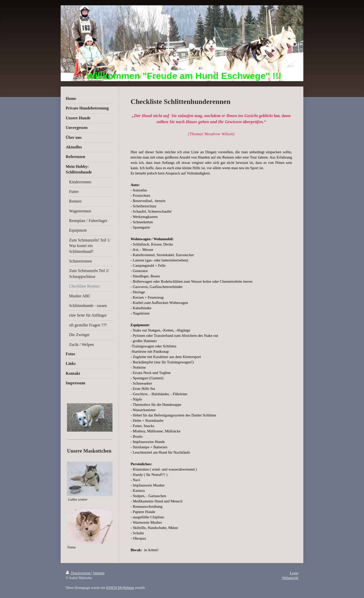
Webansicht (290, 578)
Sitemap (99, 573)
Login (294, 573)
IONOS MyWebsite (120, 588)
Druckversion (78, 573)
